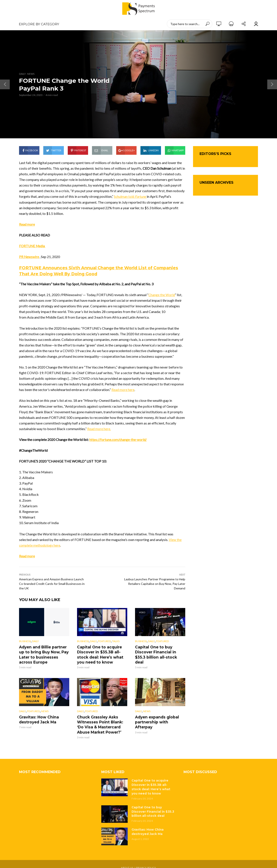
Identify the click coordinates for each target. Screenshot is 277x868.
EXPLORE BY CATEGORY (39, 24)
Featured (104, 641)
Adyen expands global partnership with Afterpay (159, 718)
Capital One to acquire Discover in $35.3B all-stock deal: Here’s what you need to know (99, 654)
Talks (116, 641)
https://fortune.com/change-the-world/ (118, 440)
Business (25, 641)
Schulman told (131, 196)
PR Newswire (29, 257)
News (31, 74)
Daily (22, 74)
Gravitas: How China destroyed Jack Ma (38, 718)
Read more (27, 224)
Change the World (162, 295)
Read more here (123, 390)
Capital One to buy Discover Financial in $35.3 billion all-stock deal (160, 651)
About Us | (129, 860)
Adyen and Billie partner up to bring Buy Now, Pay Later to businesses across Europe (44, 654)
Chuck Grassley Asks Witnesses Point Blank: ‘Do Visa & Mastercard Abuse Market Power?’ (102, 723)
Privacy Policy (146, 860)
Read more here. (99, 429)
